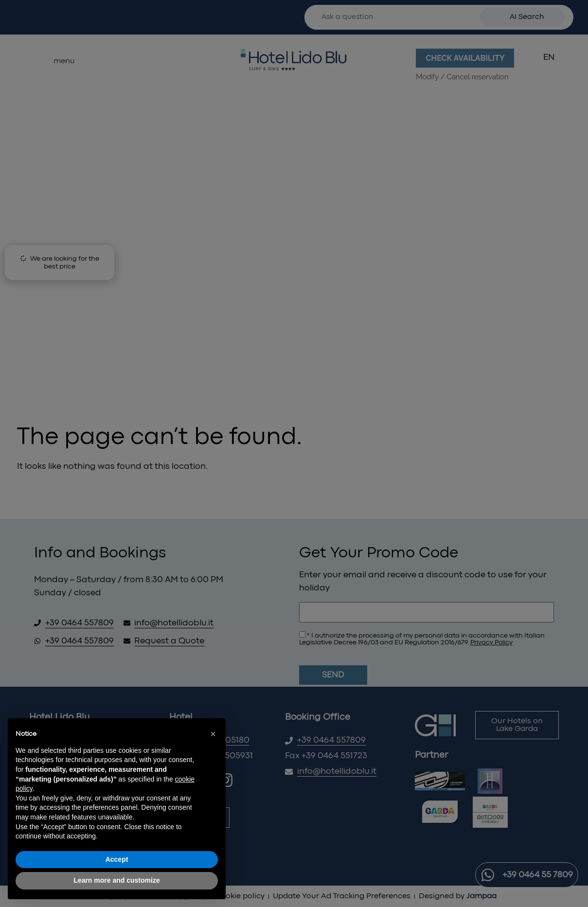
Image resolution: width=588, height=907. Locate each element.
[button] (213, 734)
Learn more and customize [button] (116, 880)
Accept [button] (117, 859)
